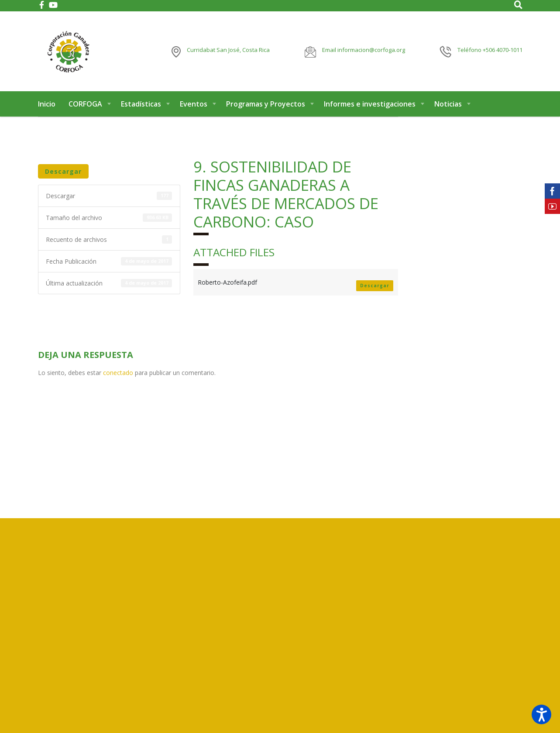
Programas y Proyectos (266, 104)
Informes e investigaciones (370, 104)
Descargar (63, 171)
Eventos (194, 104)
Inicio (47, 104)
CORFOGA (85, 104)
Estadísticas (141, 104)
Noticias (448, 104)
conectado (118, 373)
